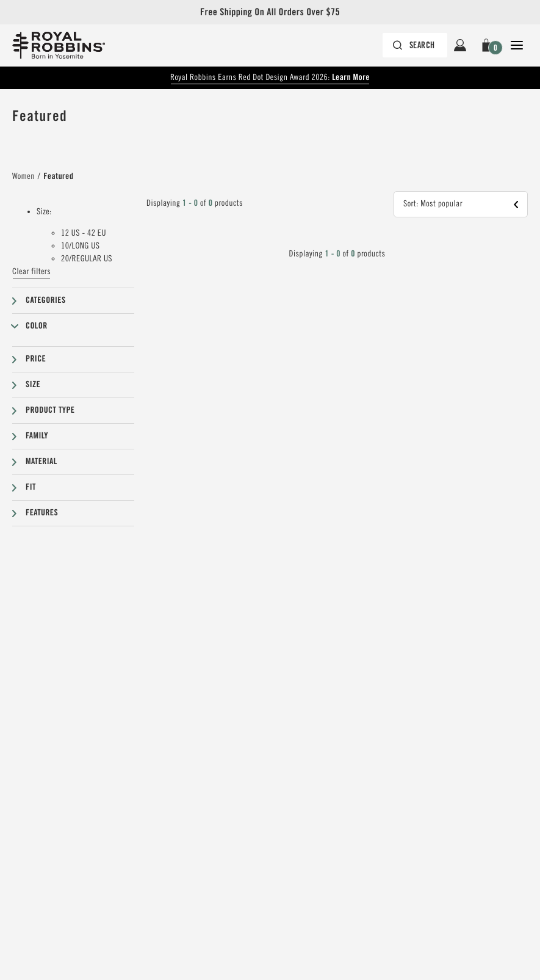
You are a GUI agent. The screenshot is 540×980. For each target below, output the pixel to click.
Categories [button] (46, 300)
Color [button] (37, 326)
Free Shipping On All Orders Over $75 (270, 12)
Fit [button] (31, 487)
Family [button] (37, 436)
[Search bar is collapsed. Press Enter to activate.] (415, 45)
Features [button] (42, 513)
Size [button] (33, 385)
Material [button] (41, 462)
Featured (58, 176)
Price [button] (36, 359)
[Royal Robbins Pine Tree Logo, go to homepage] (59, 45)
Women (23, 176)
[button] (488, 45)
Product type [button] (50, 410)
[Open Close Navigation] (517, 45)
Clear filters (31, 272)
